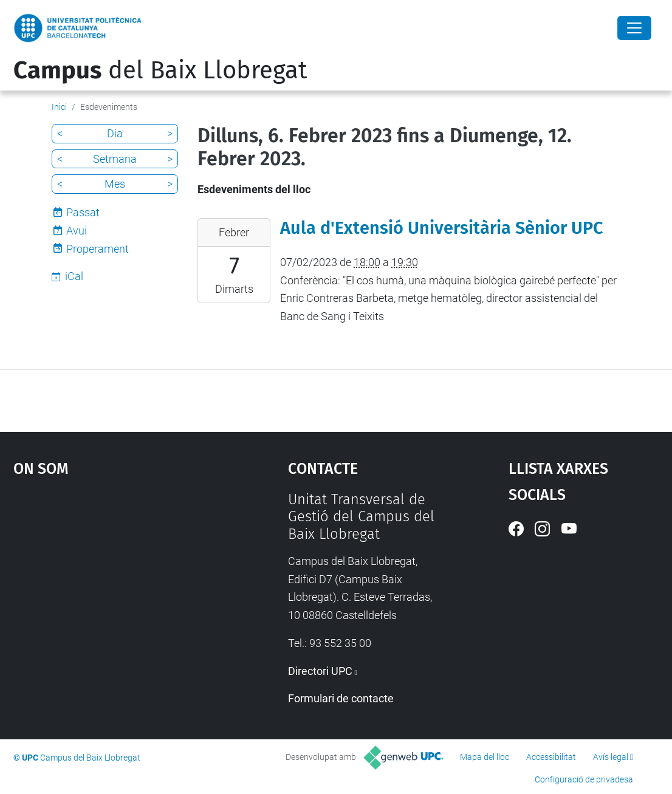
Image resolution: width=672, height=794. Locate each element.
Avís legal (611, 757)
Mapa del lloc (485, 757)
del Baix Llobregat (160, 70)
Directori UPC (320, 671)
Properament (98, 249)
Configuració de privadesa (584, 779)
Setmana (115, 159)
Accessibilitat (551, 757)
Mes (115, 184)
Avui (77, 231)
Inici (59, 107)
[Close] (634, 28)
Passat (83, 212)
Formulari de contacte (341, 698)
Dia (115, 133)
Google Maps (116, 582)
